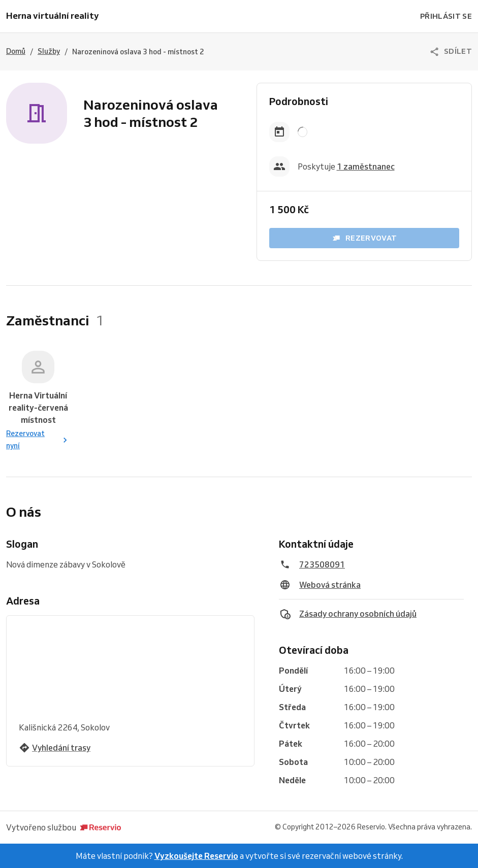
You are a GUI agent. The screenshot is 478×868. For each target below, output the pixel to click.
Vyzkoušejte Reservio (196, 856)
